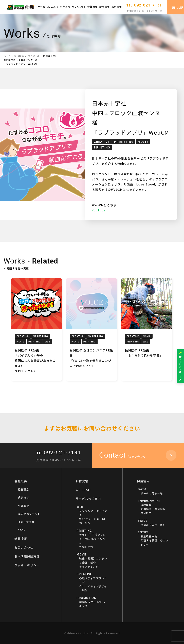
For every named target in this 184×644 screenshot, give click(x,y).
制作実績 (65, 7)
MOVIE (143, 141)
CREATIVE (102, 141)
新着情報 (104, 7)
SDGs (22, 530)
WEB (48, 341)
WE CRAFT (79, 7)
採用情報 (117, 7)
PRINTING (102, 147)
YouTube (99, 210)
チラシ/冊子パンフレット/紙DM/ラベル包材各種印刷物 (93, 539)
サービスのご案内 (48, 7)
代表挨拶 (24, 497)
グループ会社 (26, 522)
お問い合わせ (24, 547)
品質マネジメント (29, 514)
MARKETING (124, 141)
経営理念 (24, 489)
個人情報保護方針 (27, 556)
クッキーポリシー (27, 565)
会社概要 (92, 7)
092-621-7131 (144, 5)
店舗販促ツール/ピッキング (92, 602)
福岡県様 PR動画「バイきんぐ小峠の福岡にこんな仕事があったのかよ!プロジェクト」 (35, 361)
